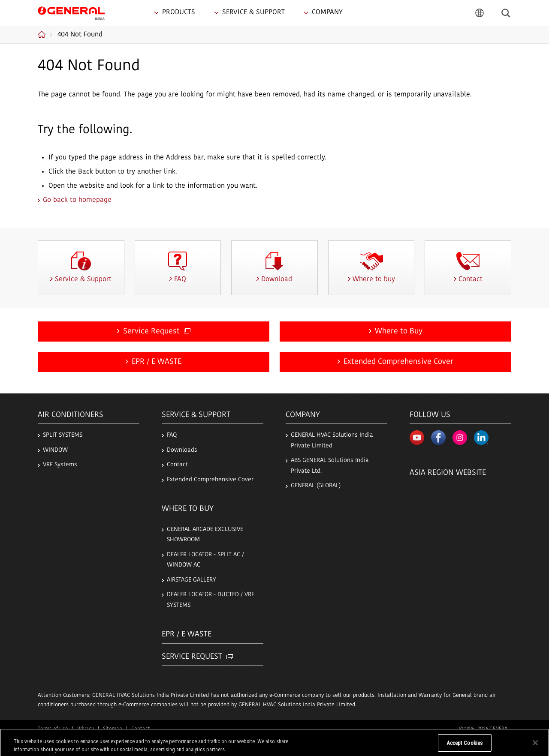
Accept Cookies (465, 747)
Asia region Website (448, 473)
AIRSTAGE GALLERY (192, 580)
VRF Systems (60, 465)
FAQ (172, 435)
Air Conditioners (71, 415)
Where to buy (188, 509)
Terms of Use (53, 729)
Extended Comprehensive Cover (398, 362)
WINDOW (55, 450)
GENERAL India (71, 12)
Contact (177, 465)
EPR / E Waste (187, 634)
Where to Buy (399, 331)
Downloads (182, 450)
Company (303, 415)
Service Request (157, 331)
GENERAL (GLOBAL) (316, 486)
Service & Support (196, 415)
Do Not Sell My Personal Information (389, 747)
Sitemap (113, 729)
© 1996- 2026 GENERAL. (485, 729)
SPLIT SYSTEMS (63, 435)
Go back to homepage (77, 200)
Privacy (86, 729)
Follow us (430, 415)
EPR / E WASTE (157, 362)
